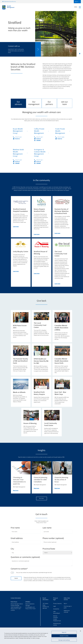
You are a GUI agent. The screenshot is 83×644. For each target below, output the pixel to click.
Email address (17, 538)
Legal (55, 606)
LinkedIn (38, 140)
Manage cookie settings (64, 641)
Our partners (49, 103)
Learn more (16, 227)
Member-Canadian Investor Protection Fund (57, 618)
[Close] (80, 632)
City (12, 549)
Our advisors (18, 103)
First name (15, 528)
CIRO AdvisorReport (57, 612)
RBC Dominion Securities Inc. (9, 2)
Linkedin (13, 610)
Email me (17, 139)
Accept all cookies (64, 636)
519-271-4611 (19, 137)
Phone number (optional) (53, 538)
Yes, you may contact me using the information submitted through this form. (34, 573)
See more (41, 498)
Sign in (65, 604)
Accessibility (56, 609)
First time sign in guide (68, 607)
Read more (16, 490)
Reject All (64, 633)
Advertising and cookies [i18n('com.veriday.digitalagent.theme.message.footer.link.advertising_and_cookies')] (57, 624)
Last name (47, 528)
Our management (34, 103)
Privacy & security (57, 604)
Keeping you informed (67, 611)
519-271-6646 (61, 137)
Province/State (49, 549)
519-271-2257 (19, 160)
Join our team (65, 103)
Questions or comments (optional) (25, 557)
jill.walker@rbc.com (30, 607)
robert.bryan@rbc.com (16, 607)
